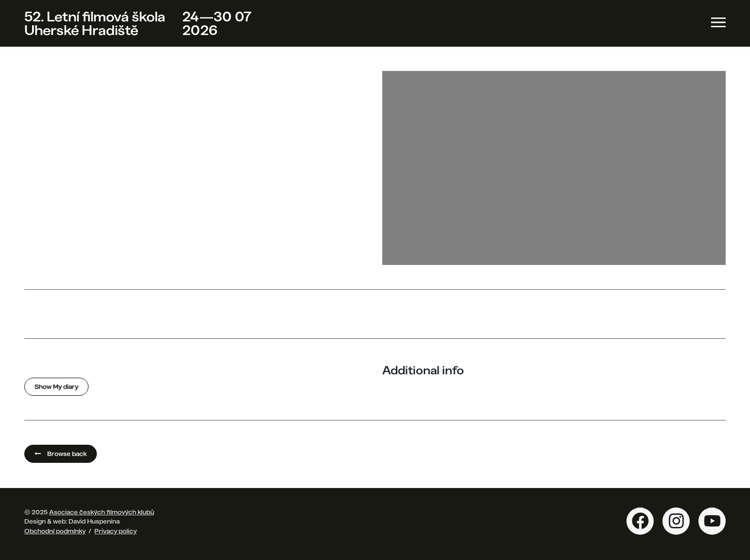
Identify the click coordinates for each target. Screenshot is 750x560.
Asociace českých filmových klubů (102, 512)
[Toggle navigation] (718, 22)
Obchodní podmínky (55, 531)
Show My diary (56, 386)
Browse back (61, 454)
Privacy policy (116, 531)
